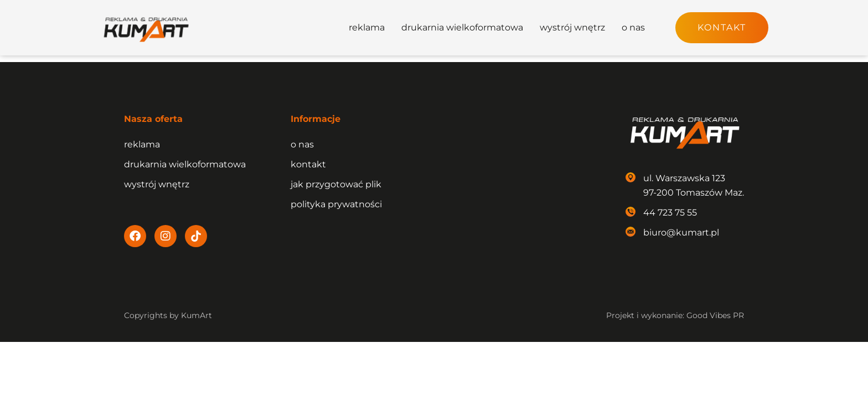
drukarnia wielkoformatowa (462, 27)
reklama (367, 27)
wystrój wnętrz (572, 27)
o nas (633, 27)
